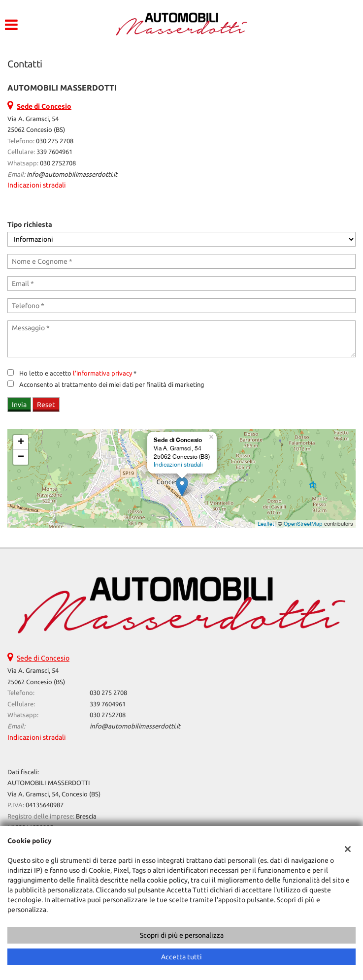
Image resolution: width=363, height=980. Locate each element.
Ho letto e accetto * (78, 373)
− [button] (21, 457)
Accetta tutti (181, 957)
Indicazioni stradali (37, 185)
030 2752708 (58, 163)
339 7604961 (54, 152)
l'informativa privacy (102, 373)
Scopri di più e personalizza (182, 935)
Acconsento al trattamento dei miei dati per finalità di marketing (112, 385)
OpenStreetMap (303, 524)
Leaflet (266, 524)
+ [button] (21, 443)
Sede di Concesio (43, 658)
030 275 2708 (55, 141)
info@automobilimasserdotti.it (72, 174)
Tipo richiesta (30, 224)
